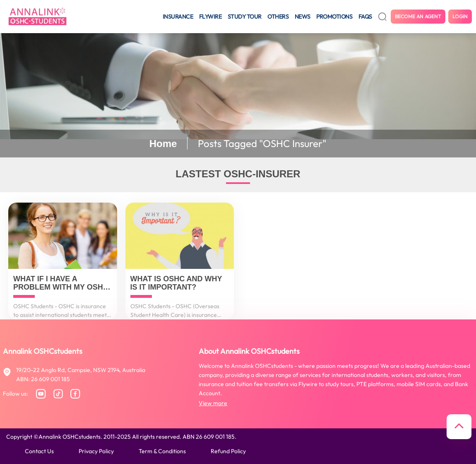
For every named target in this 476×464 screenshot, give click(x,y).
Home (163, 144)
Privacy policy (96, 451)
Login (460, 16)
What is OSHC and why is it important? (176, 283)
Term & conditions (162, 451)
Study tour (245, 17)
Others (278, 17)
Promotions (334, 17)
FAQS (365, 17)
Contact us (39, 451)
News (303, 17)
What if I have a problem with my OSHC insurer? (61, 283)
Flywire (210, 17)
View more (213, 403)
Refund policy (228, 451)
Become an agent (418, 16)
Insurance (178, 17)
